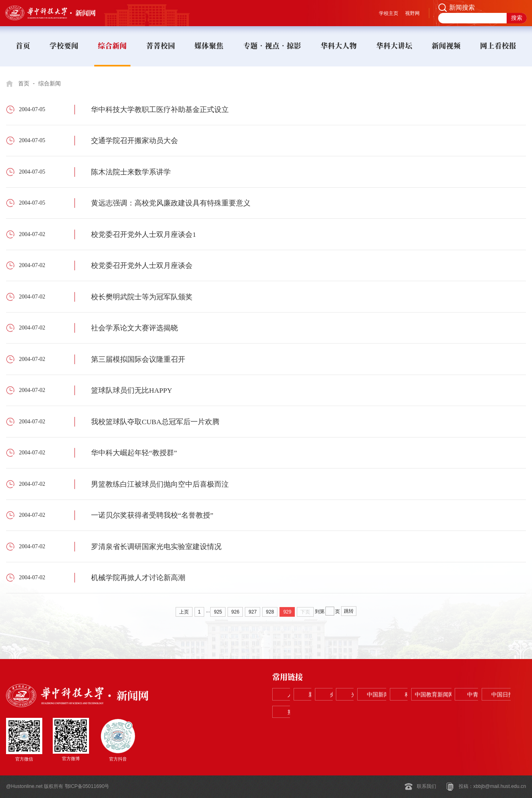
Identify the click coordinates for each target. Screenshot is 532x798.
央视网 (397, 694)
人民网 (296, 694)
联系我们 (426, 786)
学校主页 (389, 13)
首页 (24, 83)
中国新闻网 (499, 694)
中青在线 (397, 712)
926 (235, 612)
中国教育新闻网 (347, 712)
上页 (184, 612)
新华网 (347, 694)
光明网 (448, 694)
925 (218, 612)
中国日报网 (448, 712)
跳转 (349, 611)
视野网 (412, 13)
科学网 (296, 712)
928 (270, 612)
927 (253, 612)
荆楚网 (499, 712)
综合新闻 (50, 83)
